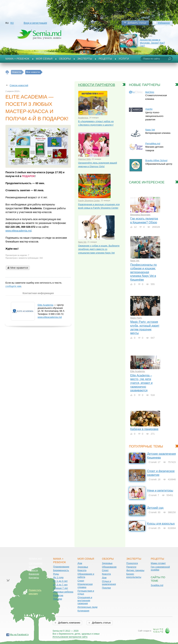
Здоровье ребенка (63, 592)
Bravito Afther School (156, 160)
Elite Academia (45, 305)
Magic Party (136, 318)
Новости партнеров (97, 85)
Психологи (132, 563)
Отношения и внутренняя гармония (85, 600)
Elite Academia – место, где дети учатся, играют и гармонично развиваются (141, 383)
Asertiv (149, 109)
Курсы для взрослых (161, 524)
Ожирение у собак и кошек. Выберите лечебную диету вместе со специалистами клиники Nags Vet (99, 249)
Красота (82, 570)
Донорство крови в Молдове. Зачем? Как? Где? (152, 43)
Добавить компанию (69, 623)
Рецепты (105, 59)
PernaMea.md (153, 144)
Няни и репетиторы (160, 490)
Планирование (61, 567)
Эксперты (85, 59)
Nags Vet (82, 242)
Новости (33, 570)
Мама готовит (158, 563)
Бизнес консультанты (134, 575)
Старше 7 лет (60, 588)
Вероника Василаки (140, 215)
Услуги (124, 59)
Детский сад (155, 508)
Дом (80, 563)
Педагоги (131, 567)
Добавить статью (137, 23)
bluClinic (150, 92)
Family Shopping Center (89, 200)
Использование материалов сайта (70, 637)
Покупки (57, 599)
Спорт (81, 581)
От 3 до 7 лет (60, 585)
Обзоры (65, 59)
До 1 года (58, 577)
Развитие (58, 595)
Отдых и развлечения (109, 583)
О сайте (33, 567)
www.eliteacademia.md (18, 231)
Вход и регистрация (35, 23)
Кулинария (83, 611)
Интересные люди (88, 607)
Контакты (34, 578)
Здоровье (83, 567)
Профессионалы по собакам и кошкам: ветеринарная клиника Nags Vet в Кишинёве (143, 272)
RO (12, 23)
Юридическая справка (85, 586)
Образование (109, 567)
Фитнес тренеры (135, 570)
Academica (83, 118)
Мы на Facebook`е (19, 635)
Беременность (61, 570)
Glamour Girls (84, 159)
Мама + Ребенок (17, 59)
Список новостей (19, 85)
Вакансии (34, 574)
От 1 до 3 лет (60, 581)
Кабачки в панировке (144, 429)
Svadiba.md (157, 585)
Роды (56, 574)
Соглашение (36, 563)
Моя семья (44, 59)
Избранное (164, 23)
